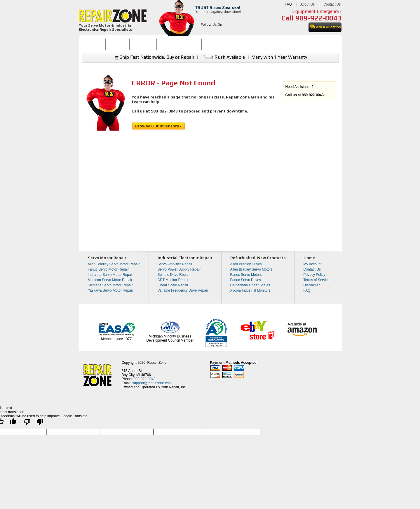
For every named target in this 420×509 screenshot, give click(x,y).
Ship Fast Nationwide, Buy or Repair (154, 57)
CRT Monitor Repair (173, 280)
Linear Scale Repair (173, 285)
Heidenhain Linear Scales (250, 285)
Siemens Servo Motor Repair (110, 285)
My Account (313, 264)
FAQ (288, 4)
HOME (94, 44)
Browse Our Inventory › (158, 126)
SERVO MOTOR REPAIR (179, 44)
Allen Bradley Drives (246, 264)
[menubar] (208, 44)
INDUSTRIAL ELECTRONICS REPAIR (235, 44)
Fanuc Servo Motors (246, 275)
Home (309, 258)
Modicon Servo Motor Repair (110, 280)
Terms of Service (317, 280)
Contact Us (332, 4)
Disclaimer (312, 285)
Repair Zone (157, 363)
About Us (307, 4)
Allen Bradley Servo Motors (251, 269)
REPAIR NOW (143, 44)
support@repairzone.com (152, 383)
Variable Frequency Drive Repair (183, 290)
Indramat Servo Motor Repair (110, 275)
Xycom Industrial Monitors (250, 290)
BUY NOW (118, 44)
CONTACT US (320, 44)
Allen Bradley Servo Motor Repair (114, 264)
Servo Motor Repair (107, 258)
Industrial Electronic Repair (185, 258)
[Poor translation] (34, 424)
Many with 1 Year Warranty (279, 57)
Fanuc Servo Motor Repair (108, 269)
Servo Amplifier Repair (175, 264)
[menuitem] (94, 44)
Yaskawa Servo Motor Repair (110, 290)
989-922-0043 (318, 18)
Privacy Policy (314, 275)
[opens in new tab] (204, 32)
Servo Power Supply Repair (179, 269)
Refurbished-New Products (258, 258)
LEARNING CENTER (287, 44)
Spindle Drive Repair (174, 275)
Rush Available (223, 57)
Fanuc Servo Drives (246, 280)
